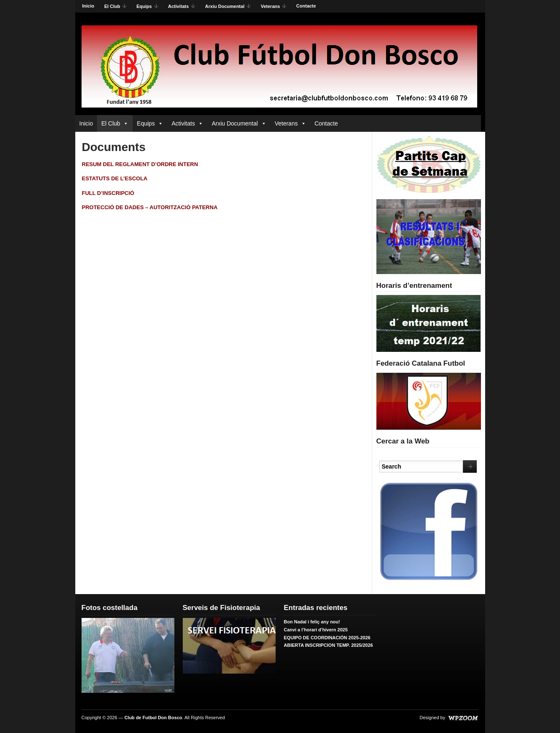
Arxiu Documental (225, 7)
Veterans (271, 7)
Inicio (88, 6)
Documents (114, 147)
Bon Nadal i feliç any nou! (312, 622)
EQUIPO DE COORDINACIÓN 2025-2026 (327, 638)
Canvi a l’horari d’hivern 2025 (316, 630)
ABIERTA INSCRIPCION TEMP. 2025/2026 (329, 645)
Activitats (179, 7)
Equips (145, 7)
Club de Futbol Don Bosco (153, 718)
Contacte (306, 6)
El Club (113, 7)
